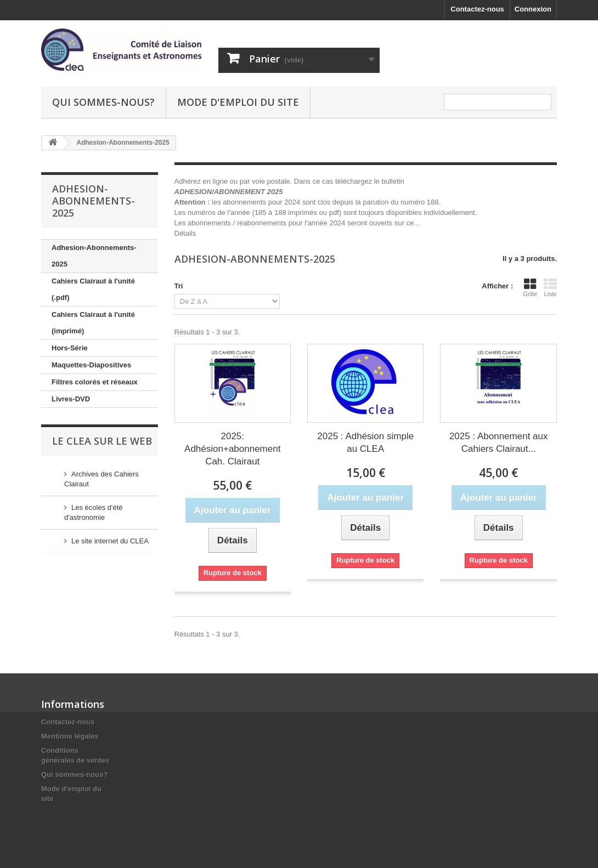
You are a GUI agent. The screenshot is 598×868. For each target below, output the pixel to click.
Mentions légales (70, 736)
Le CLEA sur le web (102, 441)
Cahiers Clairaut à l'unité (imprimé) (93, 323)
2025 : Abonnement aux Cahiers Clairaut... (499, 442)
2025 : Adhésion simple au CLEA (365, 442)
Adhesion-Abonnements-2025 (94, 256)
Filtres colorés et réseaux (95, 382)
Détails (185, 233)
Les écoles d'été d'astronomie (94, 512)
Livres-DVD (71, 399)
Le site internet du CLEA (110, 541)
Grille (530, 287)
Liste (550, 287)
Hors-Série (70, 348)
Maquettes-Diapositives (91, 365)
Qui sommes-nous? (103, 102)
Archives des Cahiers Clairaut (101, 479)
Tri (179, 286)
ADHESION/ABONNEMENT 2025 (229, 192)
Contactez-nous (477, 9)
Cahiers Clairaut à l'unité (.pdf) (93, 289)
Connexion (533, 9)
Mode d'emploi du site (238, 102)
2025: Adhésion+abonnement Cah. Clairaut (232, 449)
